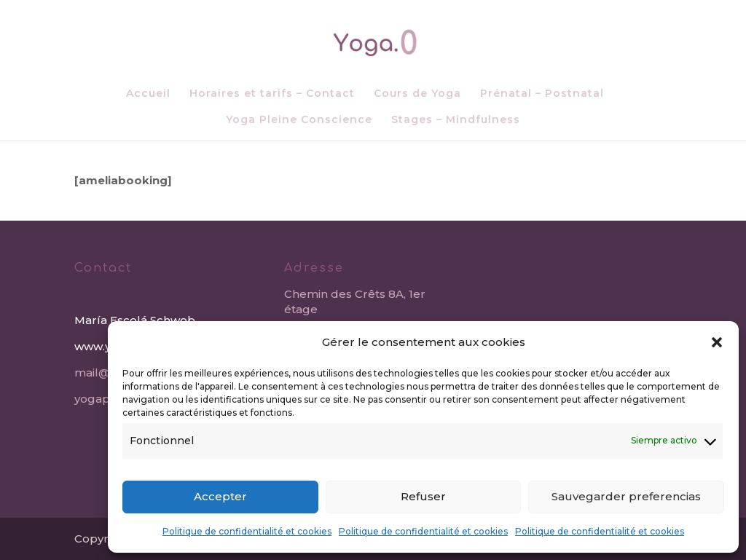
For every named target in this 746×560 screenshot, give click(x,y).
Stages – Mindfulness (456, 120)
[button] (717, 342)
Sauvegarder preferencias (626, 496)
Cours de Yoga (417, 94)
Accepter (220, 496)
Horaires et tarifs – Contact (272, 94)
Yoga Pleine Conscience (299, 120)
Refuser (423, 496)
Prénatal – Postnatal (542, 94)
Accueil (148, 94)
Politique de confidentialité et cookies (247, 531)
